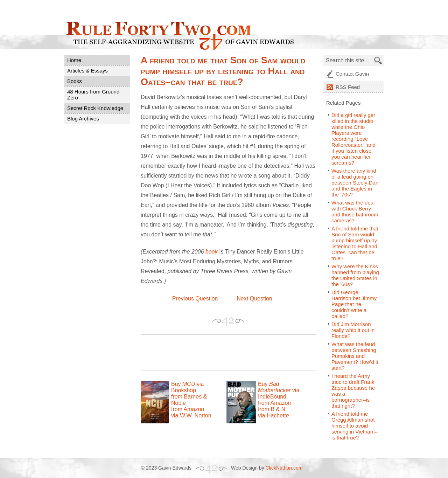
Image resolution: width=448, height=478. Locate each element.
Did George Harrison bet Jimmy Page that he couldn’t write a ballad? (354, 304)
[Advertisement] (223, 352)
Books (75, 81)
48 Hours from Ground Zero (93, 95)
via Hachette (274, 415)
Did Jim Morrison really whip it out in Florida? (353, 330)
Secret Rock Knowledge (95, 108)
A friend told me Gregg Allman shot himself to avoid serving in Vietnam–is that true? (354, 426)
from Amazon (188, 409)
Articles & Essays (87, 71)
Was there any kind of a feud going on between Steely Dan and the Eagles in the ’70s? (355, 183)
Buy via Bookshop (187, 387)
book (212, 252)
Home (74, 60)
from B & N (272, 409)
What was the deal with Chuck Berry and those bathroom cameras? (355, 212)
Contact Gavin (352, 74)
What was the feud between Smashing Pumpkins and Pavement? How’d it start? (355, 356)
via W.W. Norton (191, 415)
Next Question (254, 299)
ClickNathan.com (284, 468)
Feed (348, 87)
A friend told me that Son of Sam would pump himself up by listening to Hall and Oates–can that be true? (355, 243)
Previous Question (195, 299)
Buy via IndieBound (279, 390)
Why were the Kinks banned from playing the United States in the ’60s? (355, 275)
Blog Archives (83, 119)
